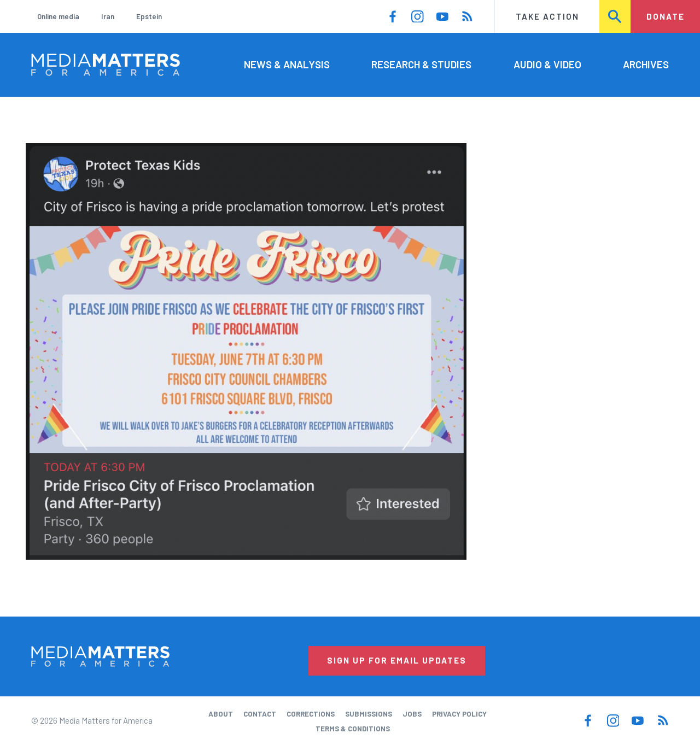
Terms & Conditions (353, 729)
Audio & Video (547, 64)
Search (616, 16)
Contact (260, 714)
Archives (646, 64)
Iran (108, 16)
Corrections (311, 714)
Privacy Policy (459, 714)
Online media (58, 16)
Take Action (547, 16)
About (221, 714)
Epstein (149, 16)
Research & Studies (421, 64)
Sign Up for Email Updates (397, 660)
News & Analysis (287, 64)
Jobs (412, 714)
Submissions (369, 714)
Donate (666, 16)
